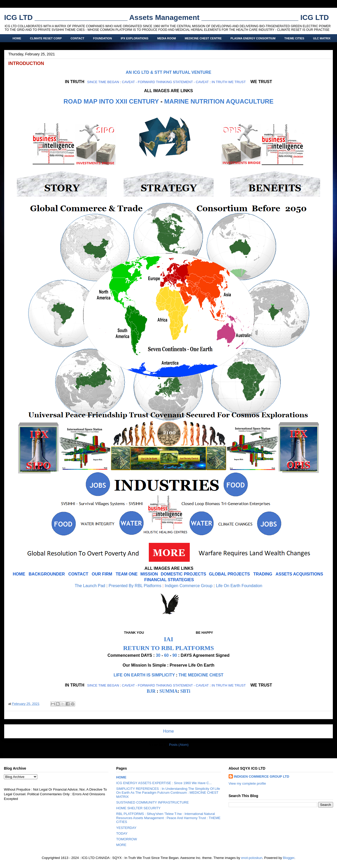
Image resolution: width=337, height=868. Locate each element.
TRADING (263, 574)
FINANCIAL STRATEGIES (169, 580)
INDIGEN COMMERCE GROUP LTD (262, 776)
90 (175, 655)
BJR (151, 691)
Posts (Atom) (179, 745)
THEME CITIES (294, 38)
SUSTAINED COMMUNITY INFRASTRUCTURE (152, 802)
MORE (121, 845)
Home (168, 731)
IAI (168, 639)
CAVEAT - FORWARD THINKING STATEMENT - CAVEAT (165, 82)
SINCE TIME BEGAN (103, 82)
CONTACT (77, 38)
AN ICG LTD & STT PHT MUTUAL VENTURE (168, 72)
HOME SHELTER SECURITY (138, 808)
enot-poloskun (252, 858)
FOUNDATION (103, 38)
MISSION (149, 574)
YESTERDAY (126, 828)
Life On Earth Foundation (239, 586)
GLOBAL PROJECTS (229, 574)
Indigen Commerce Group (188, 586)
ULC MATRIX (322, 38)
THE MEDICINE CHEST (201, 675)
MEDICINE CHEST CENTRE (203, 38)
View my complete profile (247, 783)
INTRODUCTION (26, 63)
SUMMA (168, 691)
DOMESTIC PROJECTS (183, 574)
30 (158, 655)
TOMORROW (127, 839)
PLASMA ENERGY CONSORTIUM (253, 38)
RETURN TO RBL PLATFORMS (168, 648)
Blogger (289, 858)
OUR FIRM (102, 574)
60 (166, 655)
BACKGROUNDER (47, 574)
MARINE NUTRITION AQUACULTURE (219, 101)
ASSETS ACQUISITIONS (299, 574)
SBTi (185, 691)
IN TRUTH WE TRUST (229, 82)
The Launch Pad (90, 586)
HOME (17, 38)
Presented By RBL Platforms (135, 586)
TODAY (122, 833)
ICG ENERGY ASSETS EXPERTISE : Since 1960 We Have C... (164, 783)
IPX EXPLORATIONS (135, 38)
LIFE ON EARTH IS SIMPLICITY (144, 675)
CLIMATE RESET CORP (46, 38)
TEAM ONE (127, 574)
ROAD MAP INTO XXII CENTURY (111, 101)
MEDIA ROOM (166, 38)
